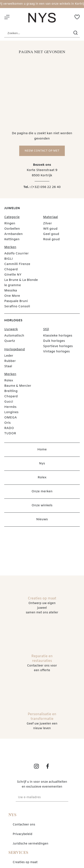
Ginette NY (13, 275)
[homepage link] (42, 18)
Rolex (9, 381)
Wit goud (50, 229)
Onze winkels (42, 505)
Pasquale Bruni (16, 301)
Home (42, 450)
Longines (11, 412)
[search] (76, 33)
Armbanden (14, 234)
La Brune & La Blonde (21, 280)
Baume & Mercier (18, 386)
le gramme (13, 285)
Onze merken (42, 491)
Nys (42, 464)
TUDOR (10, 433)
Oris (7, 423)
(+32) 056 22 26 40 (46, 187)
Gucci (9, 402)
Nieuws (42, 519)
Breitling (11, 391)
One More (12, 296)
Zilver (47, 224)
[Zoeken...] (36, 33)
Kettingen (12, 239)
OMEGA (11, 418)
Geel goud (51, 234)
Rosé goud (51, 239)
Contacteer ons (24, 825)
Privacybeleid (22, 834)
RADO (9, 428)
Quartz (10, 341)
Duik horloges (54, 341)
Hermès (10, 407)
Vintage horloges (56, 352)
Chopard (11, 269)
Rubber (10, 361)
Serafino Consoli (17, 306)
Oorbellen (12, 229)
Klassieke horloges (58, 336)
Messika (11, 291)
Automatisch (14, 336)
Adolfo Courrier (16, 254)
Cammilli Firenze (17, 264)
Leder (9, 356)
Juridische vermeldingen (30, 844)
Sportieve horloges (58, 346)
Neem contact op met (42, 151)
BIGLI (9, 259)
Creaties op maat (25, 862)
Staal (8, 366)
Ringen (10, 224)
